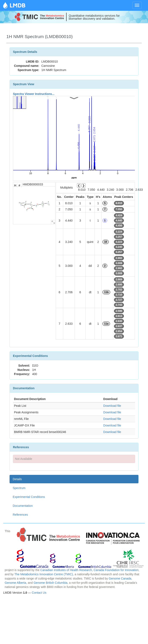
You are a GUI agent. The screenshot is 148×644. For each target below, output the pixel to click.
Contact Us (39, 593)
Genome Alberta (15, 583)
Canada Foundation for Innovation (116, 570)
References (20, 515)
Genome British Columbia (50, 583)
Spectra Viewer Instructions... (34, 94)
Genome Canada (120, 578)
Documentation (23, 506)
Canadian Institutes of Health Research (66, 570)
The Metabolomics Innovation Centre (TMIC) (44, 574)
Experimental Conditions (29, 497)
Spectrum (19, 488)
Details (17, 479)
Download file (112, 406)
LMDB (17, 5)
